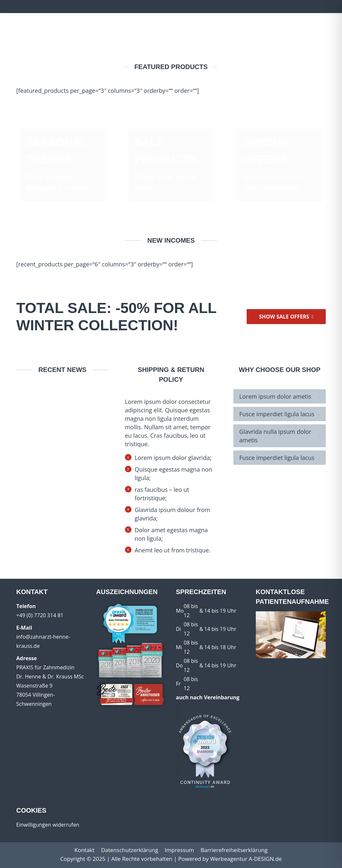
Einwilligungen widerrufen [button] (48, 825)
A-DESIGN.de (265, 859)
